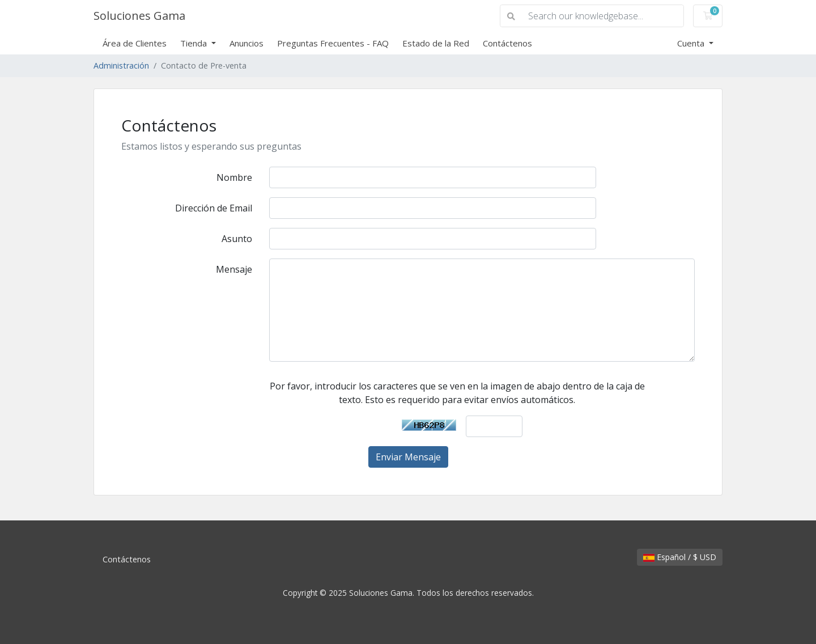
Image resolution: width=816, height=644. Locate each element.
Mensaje (234, 269)
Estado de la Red (436, 43)
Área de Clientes (135, 43)
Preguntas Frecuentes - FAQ (333, 43)
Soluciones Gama (139, 16)
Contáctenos (507, 43)
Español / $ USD (680, 557)
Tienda (195, 43)
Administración (121, 65)
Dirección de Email (214, 208)
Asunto (237, 239)
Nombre (234, 177)
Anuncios (246, 43)
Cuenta (692, 43)
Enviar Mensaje (408, 457)
